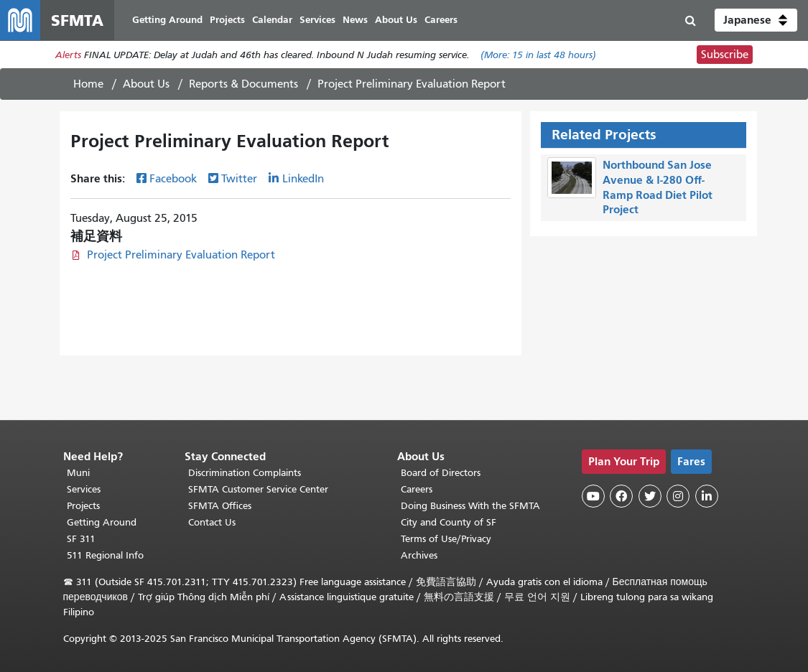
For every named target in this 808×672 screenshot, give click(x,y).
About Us (146, 84)
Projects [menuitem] (227, 20)
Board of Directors (441, 473)
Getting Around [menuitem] (167, 20)
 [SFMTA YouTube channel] (593, 496)
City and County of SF (449, 522)
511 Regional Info (105, 555)
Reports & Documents (243, 84)
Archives (419, 555)
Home (88, 84)
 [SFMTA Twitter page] (650, 496)
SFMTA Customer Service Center (258, 489)
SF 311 (81, 539)
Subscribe (725, 55)
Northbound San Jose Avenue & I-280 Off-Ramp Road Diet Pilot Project (658, 187)
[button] (756, 20)
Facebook (173, 179)
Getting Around (102, 522)
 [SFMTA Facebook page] (621, 496)
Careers (417, 489)
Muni (78, 473)
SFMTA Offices (220, 506)
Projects (83, 506)
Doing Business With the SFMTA (470, 506)
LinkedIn (303, 179)
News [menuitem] (355, 20)
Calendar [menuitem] (272, 20)
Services (84, 489)
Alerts (68, 55)
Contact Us (212, 522)
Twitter (239, 179)
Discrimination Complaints (245, 473)
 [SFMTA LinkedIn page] (707, 496)
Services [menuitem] (317, 20)
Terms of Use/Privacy (446, 539)
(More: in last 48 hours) (538, 55)
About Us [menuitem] (396, 20)
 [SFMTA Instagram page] (678, 496)
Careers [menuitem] (441, 20)
